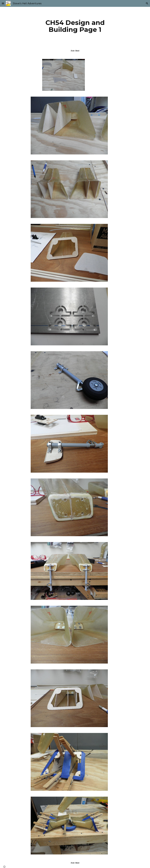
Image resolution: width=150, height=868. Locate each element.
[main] (75, 26)
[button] (3, 3)
